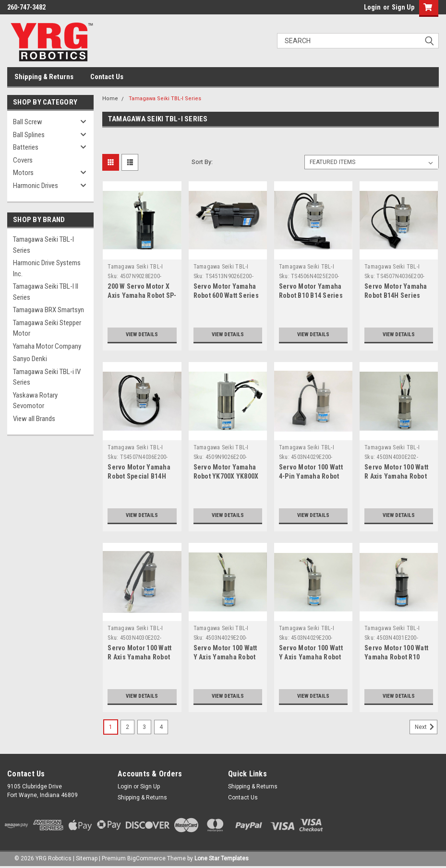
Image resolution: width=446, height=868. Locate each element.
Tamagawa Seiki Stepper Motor (47, 328)
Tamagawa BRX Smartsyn (48, 310)
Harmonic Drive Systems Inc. (47, 268)
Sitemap (87, 858)
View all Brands (34, 419)
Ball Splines (29, 135)
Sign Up (403, 7)
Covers (23, 160)
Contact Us (107, 77)
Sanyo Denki (30, 359)
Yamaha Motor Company (47, 346)
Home (110, 99)
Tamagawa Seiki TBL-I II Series (46, 292)
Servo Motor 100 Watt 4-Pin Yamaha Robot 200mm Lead (311, 476)
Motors (23, 173)
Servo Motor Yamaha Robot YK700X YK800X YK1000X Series (226, 476)
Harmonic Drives (36, 186)
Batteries (26, 147)
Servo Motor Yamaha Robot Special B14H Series (139, 476)
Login (372, 7)
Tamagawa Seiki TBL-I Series (43, 245)
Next (426, 727)
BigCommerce (146, 858)
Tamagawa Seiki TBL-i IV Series (47, 377)
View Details (142, 334)
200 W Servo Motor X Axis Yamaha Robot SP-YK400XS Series (142, 295)
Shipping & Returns (44, 77)
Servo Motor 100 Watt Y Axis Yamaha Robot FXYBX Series (225, 657)
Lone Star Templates (222, 858)
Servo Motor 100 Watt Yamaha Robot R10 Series (396, 657)
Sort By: (202, 162)
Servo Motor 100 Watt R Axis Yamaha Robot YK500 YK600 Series (139, 657)
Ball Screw (28, 122)
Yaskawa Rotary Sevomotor (35, 401)
